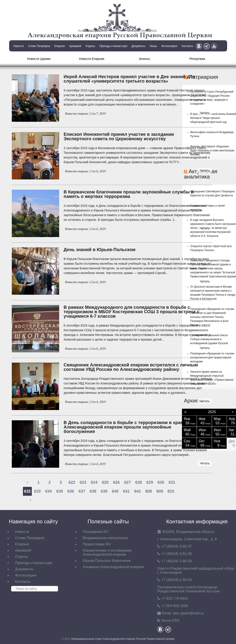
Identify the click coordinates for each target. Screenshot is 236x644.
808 (149, 491)
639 (104, 491)
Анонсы (144, 59)
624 (94, 482)
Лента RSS (170, 621)
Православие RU (97, 544)
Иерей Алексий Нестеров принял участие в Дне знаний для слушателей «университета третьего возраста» (129, 79)
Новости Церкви (39, 59)
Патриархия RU (96, 532)
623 (83, 482)
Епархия (60, 46)
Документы (138, 46)
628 (139, 482)
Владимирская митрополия (105, 538)
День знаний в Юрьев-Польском (100, 250)
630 (161, 482)
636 (71, 491)
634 (48, 491)
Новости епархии (77, 114)
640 (115, 491)
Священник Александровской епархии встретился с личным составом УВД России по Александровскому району (131, 367)
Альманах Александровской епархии (113, 567)
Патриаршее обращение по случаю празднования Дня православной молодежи (212, 358)
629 (150, 482)
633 (37, 491)
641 (126, 491)
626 (116, 482)
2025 (212, 412)
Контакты (188, 46)
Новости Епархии (92, 59)
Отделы (90, 46)
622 (72, 482)
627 (127, 482)
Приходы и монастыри (113, 46)
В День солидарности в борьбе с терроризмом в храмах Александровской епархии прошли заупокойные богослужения (126, 427)
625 (105, 482)
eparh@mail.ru (188, 613)
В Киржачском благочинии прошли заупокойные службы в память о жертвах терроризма (129, 194)
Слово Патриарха (39, 46)
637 (82, 491)
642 (137, 491)
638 (93, 491)
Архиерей (75, 46)
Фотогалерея (169, 46)
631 (172, 482)
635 (60, 491)
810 (171, 491)
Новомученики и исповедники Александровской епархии (107, 552)
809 (160, 491)
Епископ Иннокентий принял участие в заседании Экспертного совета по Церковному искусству (119, 136)
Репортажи (197, 59)
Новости (19, 46)
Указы (153, 46)
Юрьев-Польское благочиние (107, 561)
